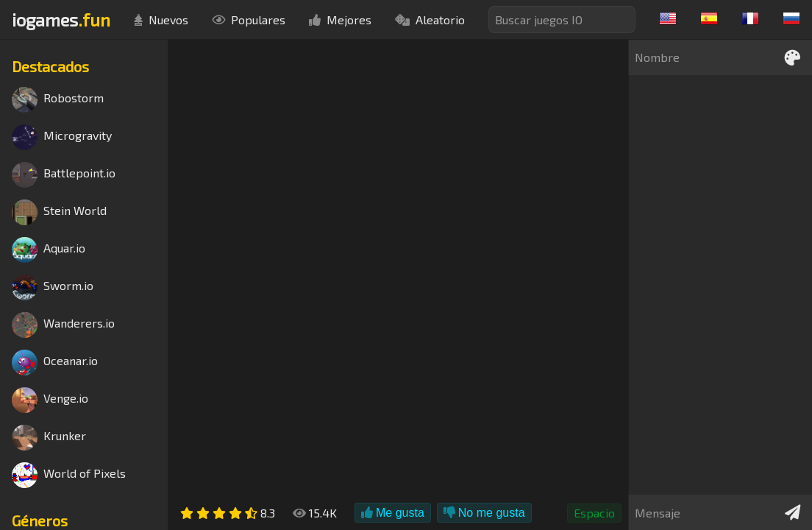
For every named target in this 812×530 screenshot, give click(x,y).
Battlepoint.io (64, 175)
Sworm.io (53, 287)
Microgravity (62, 137)
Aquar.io (49, 250)
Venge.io (50, 400)
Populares (249, 20)
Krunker (49, 438)
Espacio (594, 513)
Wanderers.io (63, 325)
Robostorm (58, 100)
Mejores (340, 20)
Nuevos (161, 20)
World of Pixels (69, 475)
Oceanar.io (55, 363)
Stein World (59, 212)
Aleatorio (430, 20)
